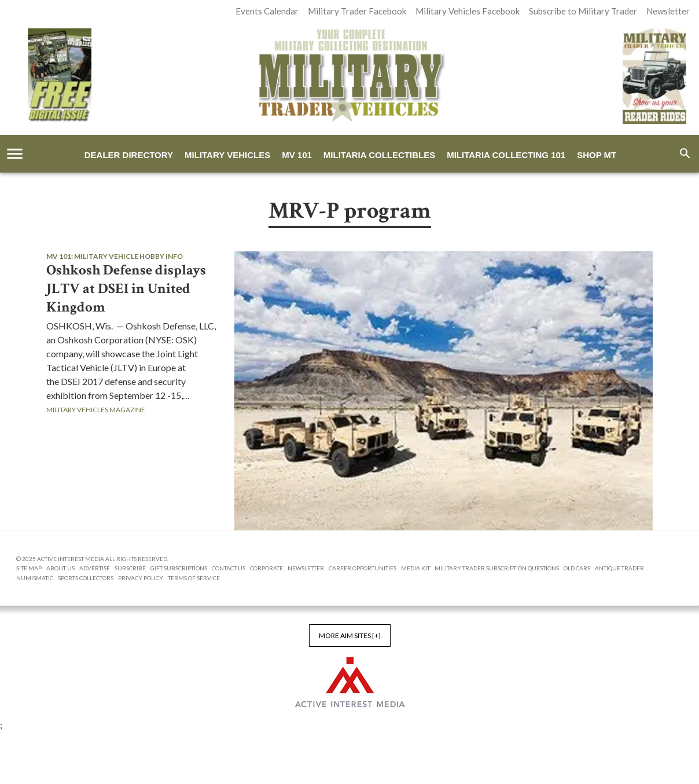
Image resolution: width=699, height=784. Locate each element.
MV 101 (297, 155)
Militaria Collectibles (379, 155)
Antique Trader (619, 568)
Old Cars (577, 568)
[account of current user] (15, 154)
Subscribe (130, 568)
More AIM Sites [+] (350, 635)
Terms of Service (194, 578)
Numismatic (35, 578)
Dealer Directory (129, 155)
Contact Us (229, 568)
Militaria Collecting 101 (506, 155)
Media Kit (415, 568)
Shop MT (597, 155)
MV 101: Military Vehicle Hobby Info (115, 256)
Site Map (29, 568)
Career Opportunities (363, 568)
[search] (685, 153)
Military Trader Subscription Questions (497, 568)
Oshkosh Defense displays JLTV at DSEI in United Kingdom (126, 289)
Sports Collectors (86, 578)
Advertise (95, 568)
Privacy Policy (141, 578)
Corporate (266, 568)
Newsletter (306, 568)
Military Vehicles (227, 155)
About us (60, 568)
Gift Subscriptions (179, 568)
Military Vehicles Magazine (96, 410)
